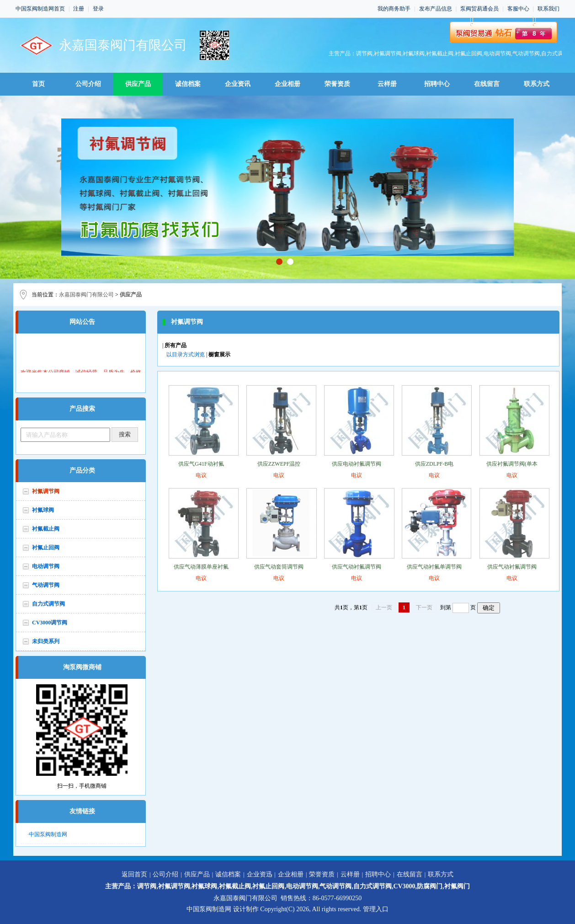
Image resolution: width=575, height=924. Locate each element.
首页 (38, 84)
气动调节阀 (46, 585)
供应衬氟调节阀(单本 (512, 464)
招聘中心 (437, 84)
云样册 (387, 84)
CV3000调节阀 (50, 623)
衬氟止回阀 (46, 548)
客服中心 (518, 9)
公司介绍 (88, 84)
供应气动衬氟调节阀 (357, 567)
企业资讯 (238, 84)
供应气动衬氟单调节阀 (434, 567)
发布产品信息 (436, 9)
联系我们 (548, 9)
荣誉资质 (337, 84)
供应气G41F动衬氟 (201, 464)
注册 (79, 9)
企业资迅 (260, 874)
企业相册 (287, 84)
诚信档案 (188, 84)
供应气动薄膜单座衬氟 (201, 567)
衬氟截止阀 (46, 529)
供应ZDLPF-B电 (434, 464)
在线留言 (487, 84)
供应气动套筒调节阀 (279, 567)
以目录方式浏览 (186, 355)
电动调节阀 (46, 566)
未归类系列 (46, 641)
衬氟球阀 (43, 510)
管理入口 (376, 909)
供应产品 (138, 84)
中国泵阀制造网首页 (40, 9)
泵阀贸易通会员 (479, 9)
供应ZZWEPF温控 (279, 464)
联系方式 (537, 84)
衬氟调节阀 (46, 491)
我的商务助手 (394, 9)
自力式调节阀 (48, 604)
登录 (98, 9)
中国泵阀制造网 (48, 834)
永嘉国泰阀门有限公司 (86, 295)
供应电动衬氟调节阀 (357, 464)
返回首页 (134, 874)
